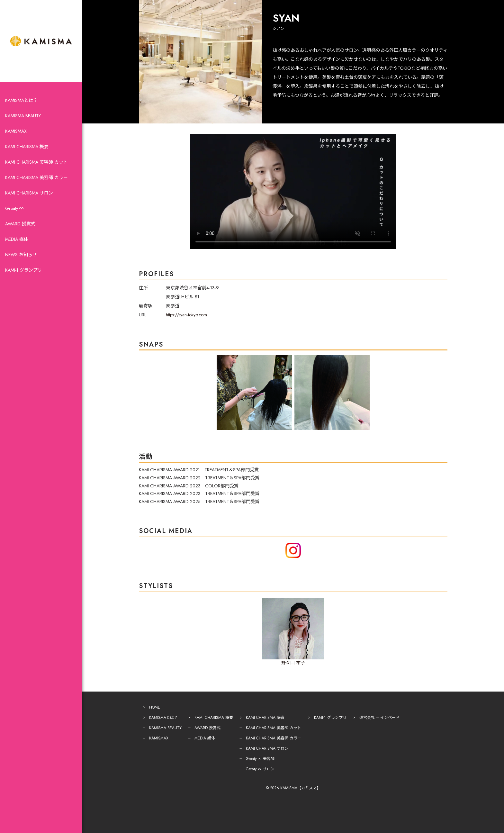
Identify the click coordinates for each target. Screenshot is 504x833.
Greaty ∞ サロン (260, 769)
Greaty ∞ (14, 208)
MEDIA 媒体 (17, 239)
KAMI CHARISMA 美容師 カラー (36, 177)
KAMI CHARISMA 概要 (27, 147)
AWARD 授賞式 (20, 224)
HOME (155, 707)
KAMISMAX (16, 131)
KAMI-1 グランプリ (24, 270)
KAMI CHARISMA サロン (29, 193)
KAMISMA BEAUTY (23, 116)
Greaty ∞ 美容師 (260, 759)
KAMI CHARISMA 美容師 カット (36, 162)
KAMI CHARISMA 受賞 (265, 718)
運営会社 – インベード (379, 718)
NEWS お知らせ (21, 255)
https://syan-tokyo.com (186, 315)
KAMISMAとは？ (21, 100)
